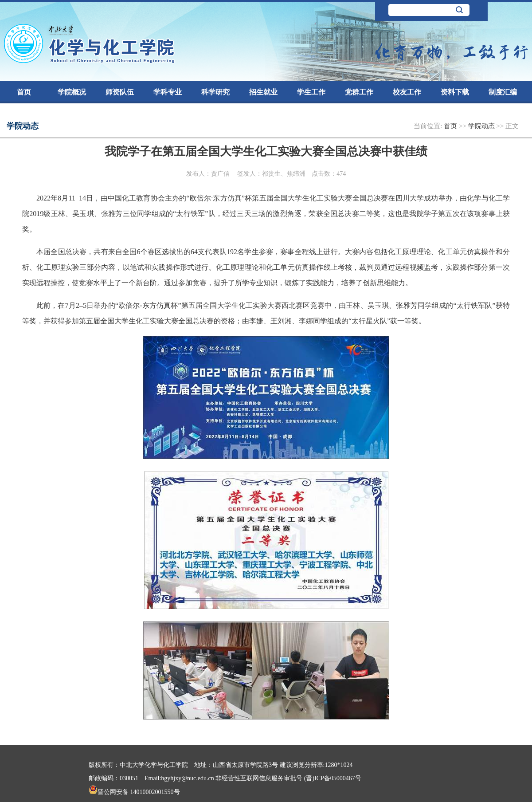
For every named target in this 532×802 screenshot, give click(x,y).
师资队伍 (120, 92)
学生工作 (311, 92)
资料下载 (455, 92)
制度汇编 (503, 92)
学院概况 (72, 92)
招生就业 (263, 92)
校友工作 (407, 92)
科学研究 (215, 92)
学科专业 (168, 92)
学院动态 (482, 126)
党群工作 (359, 92)
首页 (24, 92)
